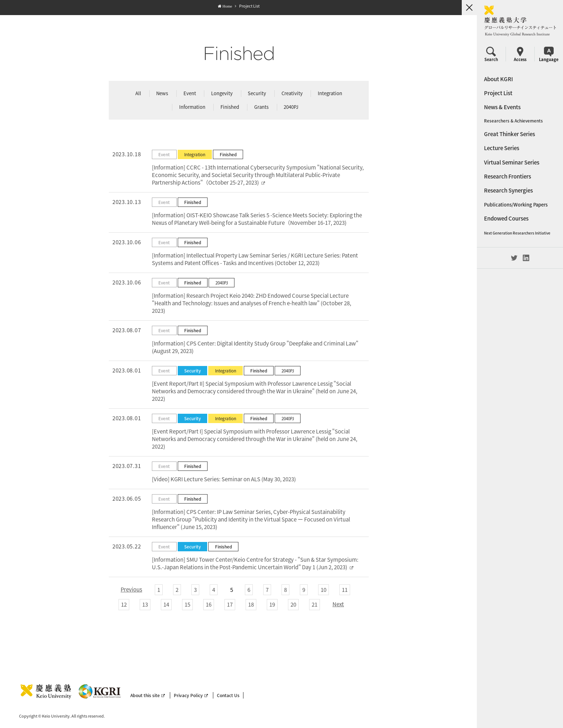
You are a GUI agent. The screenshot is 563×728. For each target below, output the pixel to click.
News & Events (502, 107)
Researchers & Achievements (513, 121)
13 (145, 604)
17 (229, 604)
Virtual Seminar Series (512, 162)
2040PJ (291, 107)
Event (189, 93)
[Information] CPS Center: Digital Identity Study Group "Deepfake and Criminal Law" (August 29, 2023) (255, 347)
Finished (229, 107)
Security (257, 93)
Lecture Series (502, 148)
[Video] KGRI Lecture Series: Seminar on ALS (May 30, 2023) (224, 479)
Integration (330, 93)
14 (166, 604)
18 (251, 604)
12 (124, 604)
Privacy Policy (191, 695)
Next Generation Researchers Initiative (517, 233)
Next (338, 604)
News (162, 93)
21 (314, 604)
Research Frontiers (508, 176)
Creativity (292, 93)
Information (192, 107)
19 (272, 604)
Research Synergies (508, 190)
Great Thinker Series (510, 134)
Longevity (222, 93)
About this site (148, 695)
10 (323, 590)
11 (344, 590)
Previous (131, 589)
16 (208, 604)
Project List (498, 93)
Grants (261, 107)
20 (293, 604)
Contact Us (228, 695)
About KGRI (499, 79)
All (138, 93)
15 (187, 604)
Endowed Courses (506, 218)
